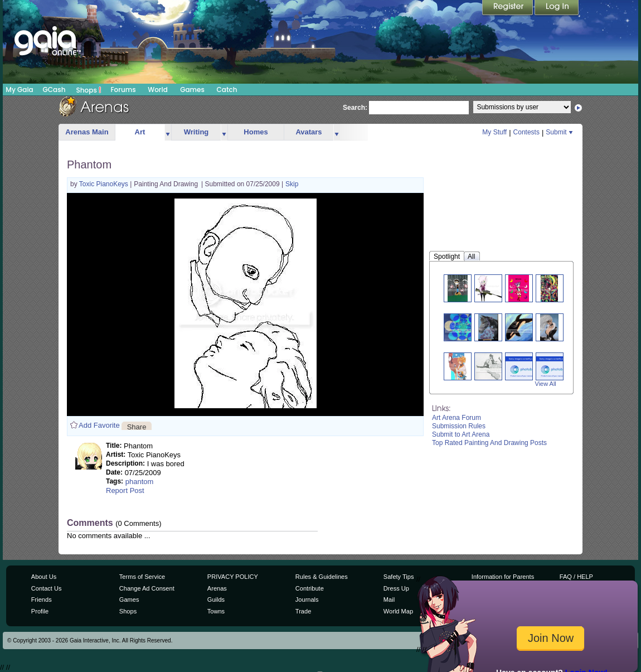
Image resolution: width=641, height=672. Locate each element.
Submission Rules (459, 426)
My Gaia (19, 90)
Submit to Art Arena (461, 434)
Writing (196, 132)
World (158, 90)
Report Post (125, 490)
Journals (307, 600)
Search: (355, 108)
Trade (303, 611)
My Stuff (494, 132)
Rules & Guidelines (322, 577)
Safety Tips (399, 577)
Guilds (216, 600)
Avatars (309, 132)
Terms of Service (142, 577)
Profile (40, 611)
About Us (44, 577)
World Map (398, 611)
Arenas (217, 588)
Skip (292, 184)
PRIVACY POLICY (233, 577)
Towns (216, 611)
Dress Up (396, 588)
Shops (89, 90)
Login (557, 8)
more (168, 132)
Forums (123, 90)
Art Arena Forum (457, 418)
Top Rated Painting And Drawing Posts (489, 443)
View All (546, 384)
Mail (389, 600)
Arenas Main (87, 132)
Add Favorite (99, 425)
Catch (227, 90)
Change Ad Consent (147, 588)
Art (140, 132)
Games (192, 90)
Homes (256, 132)
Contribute (310, 588)
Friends (42, 600)
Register (508, 8)
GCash (54, 90)
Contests (526, 132)
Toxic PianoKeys (105, 184)
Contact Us (47, 588)
